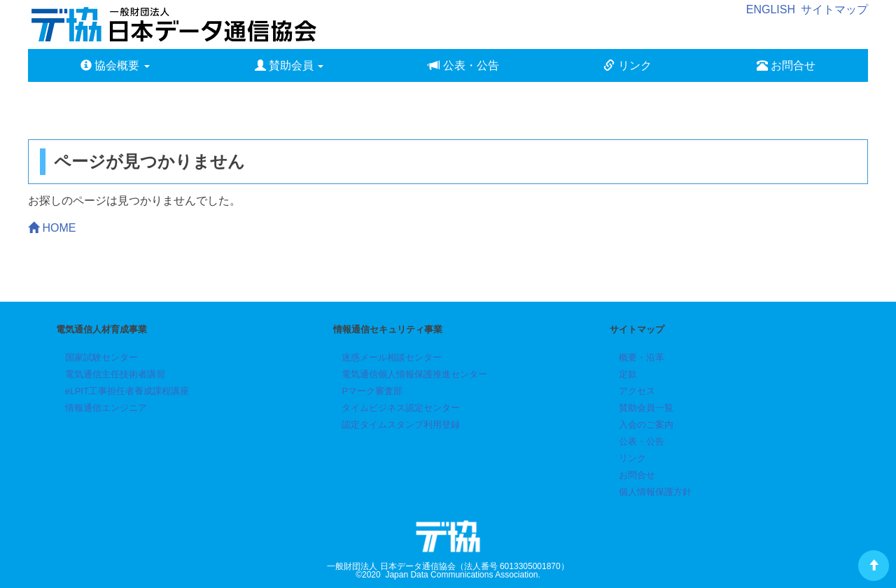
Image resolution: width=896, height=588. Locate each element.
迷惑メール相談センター (392, 357)
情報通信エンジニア (106, 408)
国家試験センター (101, 357)
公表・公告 (463, 65)
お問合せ (786, 65)
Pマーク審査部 (372, 391)
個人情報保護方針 (655, 492)
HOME (52, 228)
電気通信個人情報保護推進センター (414, 374)
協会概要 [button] (115, 65)
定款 (628, 374)
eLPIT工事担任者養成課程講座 (127, 391)
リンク (627, 65)
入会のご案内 (646, 425)
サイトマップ (834, 9)
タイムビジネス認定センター (401, 408)
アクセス (637, 391)
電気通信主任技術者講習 (115, 374)
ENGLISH (771, 9)
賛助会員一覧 (646, 408)
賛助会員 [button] (289, 65)
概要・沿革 (642, 357)
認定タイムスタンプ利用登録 (401, 425)
